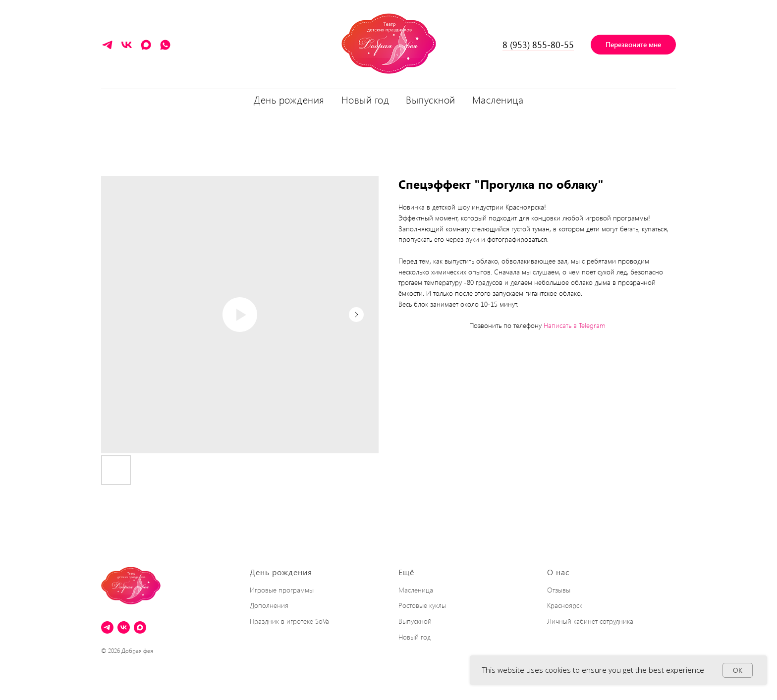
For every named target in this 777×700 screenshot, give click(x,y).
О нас (558, 572)
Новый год (365, 99)
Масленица (498, 99)
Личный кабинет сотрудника (590, 621)
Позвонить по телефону (505, 325)
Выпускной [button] (431, 99)
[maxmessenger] (146, 48)
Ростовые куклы (422, 605)
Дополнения (269, 605)
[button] (633, 45)
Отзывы (559, 590)
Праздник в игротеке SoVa (289, 621)
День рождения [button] (289, 99)
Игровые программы (282, 590)
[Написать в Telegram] (107, 48)
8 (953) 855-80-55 (538, 45)
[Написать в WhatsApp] (165, 48)
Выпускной (415, 621)
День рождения (281, 572)
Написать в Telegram (575, 325)
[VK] (127, 48)
